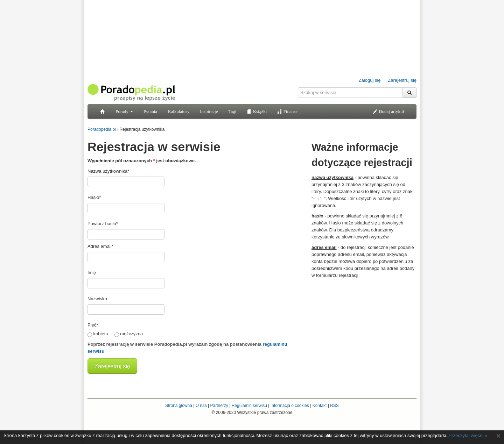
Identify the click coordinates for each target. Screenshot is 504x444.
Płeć (93, 325)
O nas (201, 406)
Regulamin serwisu (249, 406)
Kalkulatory (178, 111)
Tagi (232, 111)
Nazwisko (97, 299)
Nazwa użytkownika (108, 171)
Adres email (100, 246)
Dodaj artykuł (388, 111)
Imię (92, 273)
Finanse (287, 111)
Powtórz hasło (103, 224)
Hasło (94, 197)
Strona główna (179, 406)
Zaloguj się (370, 80)
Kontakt (320, 406)
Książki (257, 111)
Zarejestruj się (402, 80)
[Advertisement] (364, 326)
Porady (124, 111)
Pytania (150, 111)
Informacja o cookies (290, 406)
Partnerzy (219, 406)
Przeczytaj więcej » (468, 435)
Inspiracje (209, 111)
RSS (334, 406)
